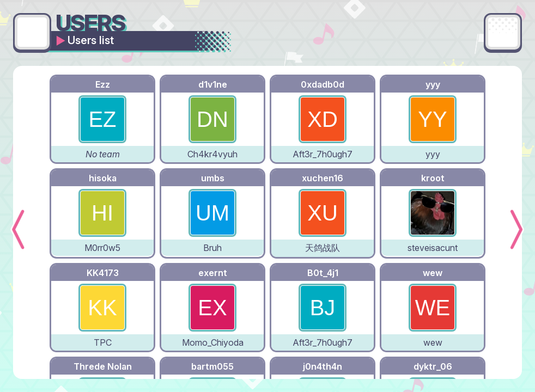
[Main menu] (503, 32)
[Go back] (32, 32)
